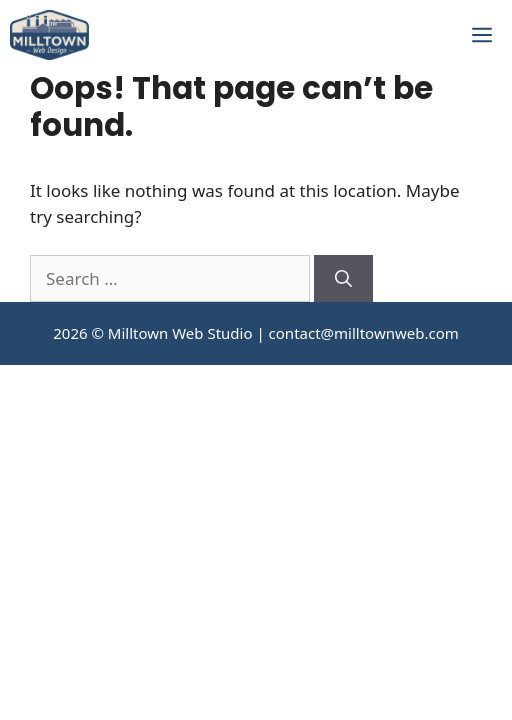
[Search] (343, 279)
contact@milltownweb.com (364, 333)
